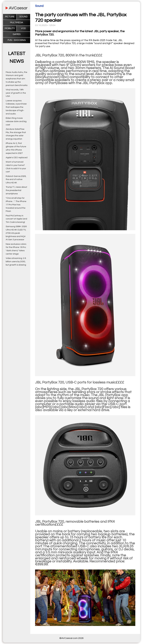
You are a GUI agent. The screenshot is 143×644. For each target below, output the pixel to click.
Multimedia (17, 23)
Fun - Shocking (17, 40)
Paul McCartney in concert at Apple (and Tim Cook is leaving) (16, 219)
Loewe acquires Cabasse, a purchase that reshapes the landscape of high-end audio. (16, 107)
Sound (23, 17)
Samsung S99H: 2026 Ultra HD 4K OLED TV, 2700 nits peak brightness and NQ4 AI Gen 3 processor (16, 233)
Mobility (10, 28)
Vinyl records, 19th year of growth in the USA (16, 93)
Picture (10, 17)
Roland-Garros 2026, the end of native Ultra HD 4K (16, 179)
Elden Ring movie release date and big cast (16, 121)
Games (17, 34)
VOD (23, 28)
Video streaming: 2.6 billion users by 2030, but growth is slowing (16, 261)
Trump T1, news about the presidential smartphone (16, 190)
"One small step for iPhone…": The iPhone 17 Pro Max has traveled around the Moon (16, 205)
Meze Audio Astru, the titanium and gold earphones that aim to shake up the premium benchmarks (17, 79)
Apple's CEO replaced (17, 158)
